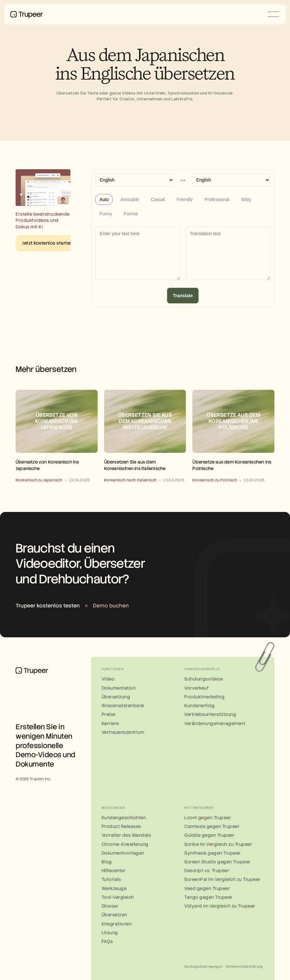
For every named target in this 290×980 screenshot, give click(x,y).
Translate (183, 296)
